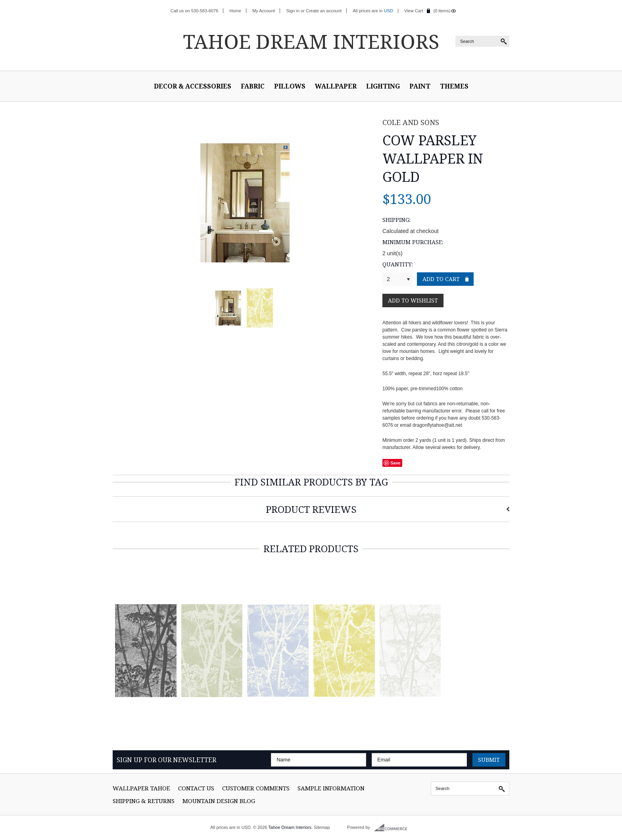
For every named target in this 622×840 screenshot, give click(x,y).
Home (235, 11)
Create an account (324, 11)
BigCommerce (393, 828)
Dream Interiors (311, 41)
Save (395, 463)
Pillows (290, 86)
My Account (264, 11)
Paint (420, 86)
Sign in (293, 11)
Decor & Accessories (193, 86)
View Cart (414, 11)
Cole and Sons (411, 122)
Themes (454, 86)
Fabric (253, 86)
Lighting (383, 86)
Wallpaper (336, 86)
